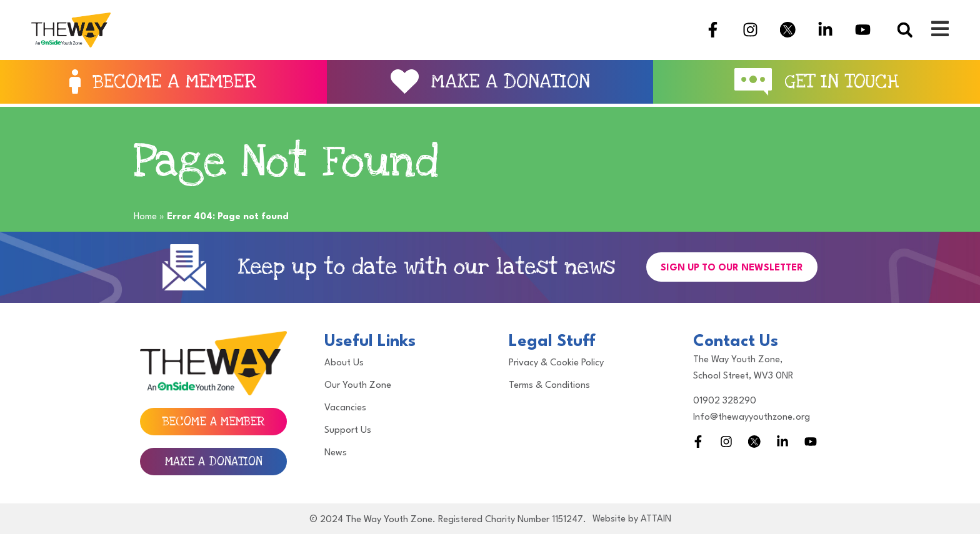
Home (145, 217)
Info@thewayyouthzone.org (752, 418)
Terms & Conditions (549, 386)
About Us (344, 363)
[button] (905, 30)
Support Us (348, 431)
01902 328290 (725, 401)
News (336, 453)
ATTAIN (656, 519)
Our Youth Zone (358, 386)
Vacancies (345, 408)
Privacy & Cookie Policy (556, 363)
